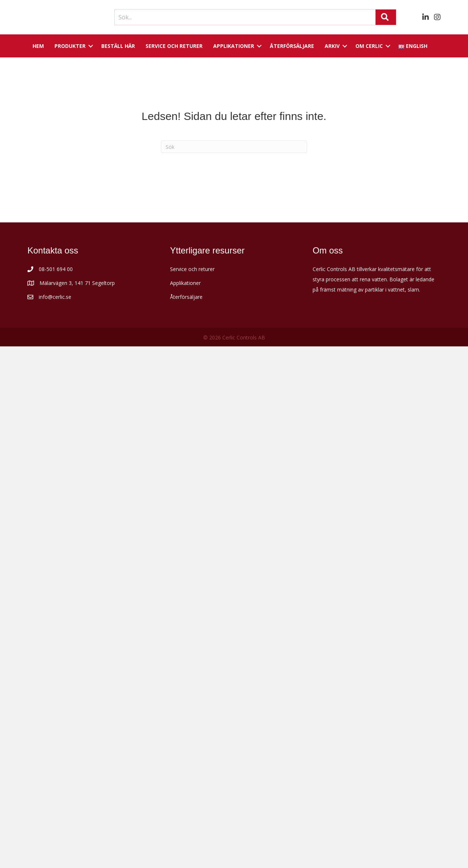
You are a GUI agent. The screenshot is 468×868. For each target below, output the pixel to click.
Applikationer (234, 46)
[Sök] (234, 147)
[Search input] (243, 17)
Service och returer (174, 46)
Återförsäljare (292, 46)
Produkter (70, 46)
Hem (38, 46)
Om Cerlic (369, 46)
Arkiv (332, 46)
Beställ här (118, 46)
